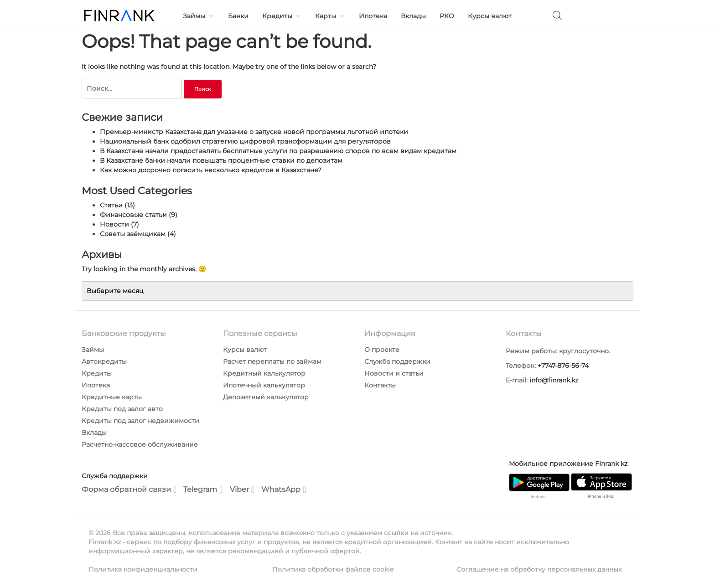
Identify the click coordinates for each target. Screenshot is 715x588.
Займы (199, 16)
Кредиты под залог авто (122, 409)
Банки (238, 16)
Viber (242, 490)
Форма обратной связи (129, 490)
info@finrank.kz (554, 380)
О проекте (382, 350)
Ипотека (373, 16)
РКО (447, 16)
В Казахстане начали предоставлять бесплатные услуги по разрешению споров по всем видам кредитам (278, 151)
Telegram (203, 490)
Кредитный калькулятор (264, 373)
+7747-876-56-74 (563, 366)
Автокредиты (104, 361)
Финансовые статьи (133, 215)
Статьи (111, 205)
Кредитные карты (112, 397)
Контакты (380, 385)
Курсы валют (490, 16)
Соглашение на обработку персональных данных (539, 569)
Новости (114, 224)
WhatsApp (284, 490)
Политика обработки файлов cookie (333, 569)
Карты (330, 16)
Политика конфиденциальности (143, 569)
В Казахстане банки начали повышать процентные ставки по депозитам (221, 160)
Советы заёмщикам (133, 234)
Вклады (413, 16)
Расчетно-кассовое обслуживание (140, 444)
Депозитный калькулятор (266, 397)
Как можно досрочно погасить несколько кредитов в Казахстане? (211, 170)
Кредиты (282, 16)
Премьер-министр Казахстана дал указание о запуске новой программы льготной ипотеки (254, 132)
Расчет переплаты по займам (272, 361)
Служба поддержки (397, 361)
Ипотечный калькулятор (264, 385)
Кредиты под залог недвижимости (140, 421)
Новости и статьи (394, 373)
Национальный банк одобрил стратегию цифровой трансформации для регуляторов (245, 141)
